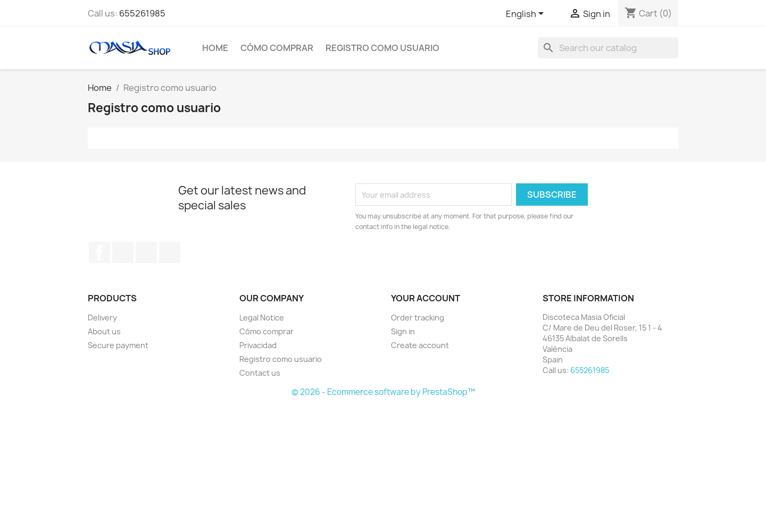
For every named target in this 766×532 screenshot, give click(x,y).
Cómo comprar (277, 48)
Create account (420, 345)
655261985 (142, 13)
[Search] (608, 48)
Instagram (146, 252)
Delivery (102, 318)
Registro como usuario (382, 48)
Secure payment (118, 345)
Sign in (403, 331)
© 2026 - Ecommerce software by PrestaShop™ (383, 392)
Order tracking (418, 318)
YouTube (123, 252)
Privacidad (258, 345)
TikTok (170, 252)
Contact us (260, 373)
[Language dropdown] (527, 14)
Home (215, 48)
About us (104, 331)
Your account (426, 298)
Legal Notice (262, 318)
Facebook (99, 252)
